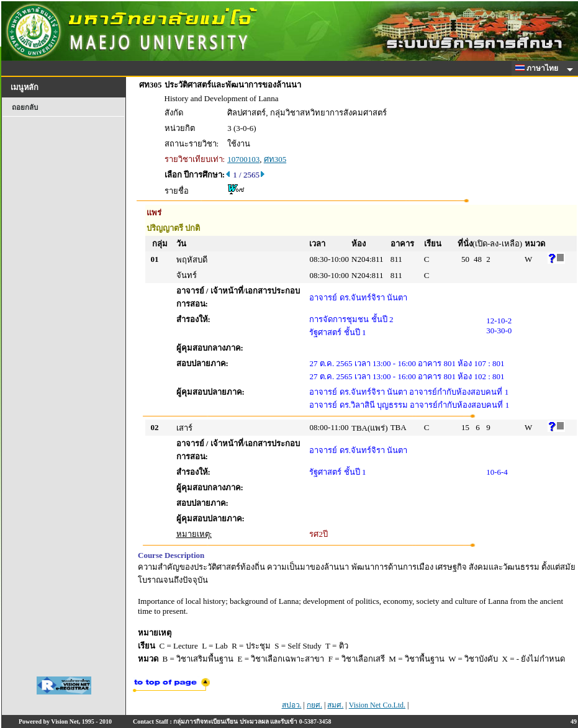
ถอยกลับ (25, 107)
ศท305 (275, 159)
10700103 (243, 159)
